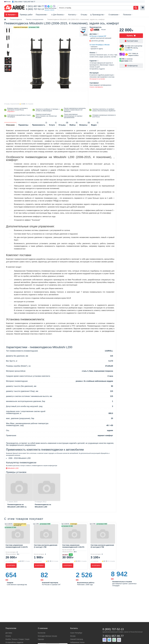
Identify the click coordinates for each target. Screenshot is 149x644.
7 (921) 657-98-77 (35, 6)
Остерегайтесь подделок (14, 642)
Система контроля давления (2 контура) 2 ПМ (102, 546)
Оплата (8, 636)
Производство (98, 15)
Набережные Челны (77, 642)
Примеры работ (26, 15)
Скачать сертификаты (96, 87)
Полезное (128, 15)
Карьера (41, 639)
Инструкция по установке (97, 79)
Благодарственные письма (47, 636)
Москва (73, 636)
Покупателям (42, 15)
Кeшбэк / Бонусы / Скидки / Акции (17, 639)
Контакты (73, 15)
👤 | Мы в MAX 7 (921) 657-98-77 (24, 2)
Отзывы (84, 15)
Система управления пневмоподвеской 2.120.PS (17, 546)
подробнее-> (11, 112)
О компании (114, 15)
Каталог (11, 15)
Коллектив (42, 633)
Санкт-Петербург (76, 633)
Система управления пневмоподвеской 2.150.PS (73, 546)
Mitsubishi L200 (12, 468)
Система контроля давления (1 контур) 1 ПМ (46, 546)
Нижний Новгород (77, 639)
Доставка (9, 633)
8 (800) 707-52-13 (35, 9)
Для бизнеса (58, 15)
